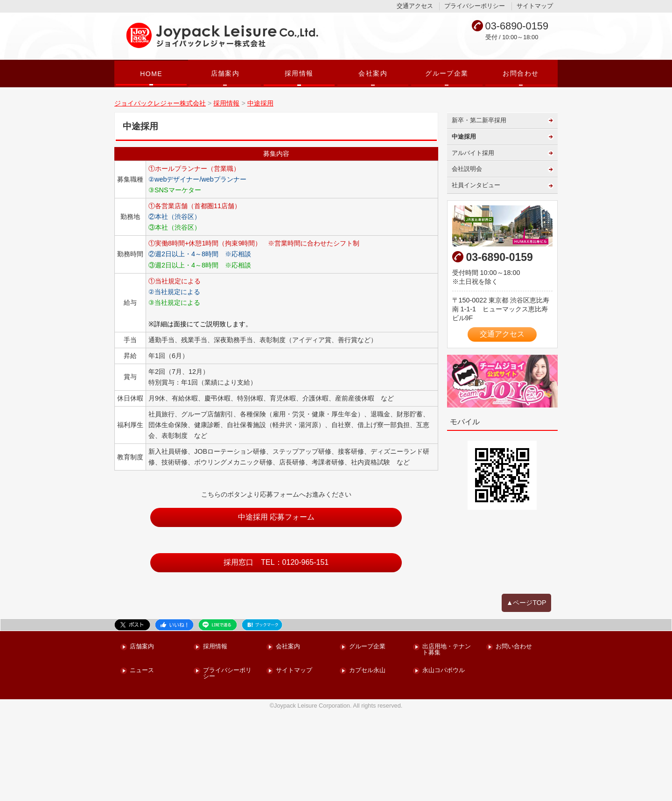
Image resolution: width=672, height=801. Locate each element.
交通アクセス (415, 6)
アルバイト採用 (473, 242)
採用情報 (299, 73)
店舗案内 (225, 73)
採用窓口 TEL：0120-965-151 (276, 651)
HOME (151, 74)
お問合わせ (521, 73)
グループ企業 (447, 73)
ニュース (142, 759)
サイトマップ (535, 6)
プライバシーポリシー (475, 6)
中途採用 (464, 225)
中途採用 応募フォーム (276, 606)
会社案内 (373, 73)
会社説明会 (467, 257)
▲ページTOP (526, 691)
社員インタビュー (476, 274)
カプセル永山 (367, 759)
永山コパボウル (444, 759)
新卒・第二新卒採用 (479, 209)
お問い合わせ (514, 735)
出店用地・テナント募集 (447, 738)
